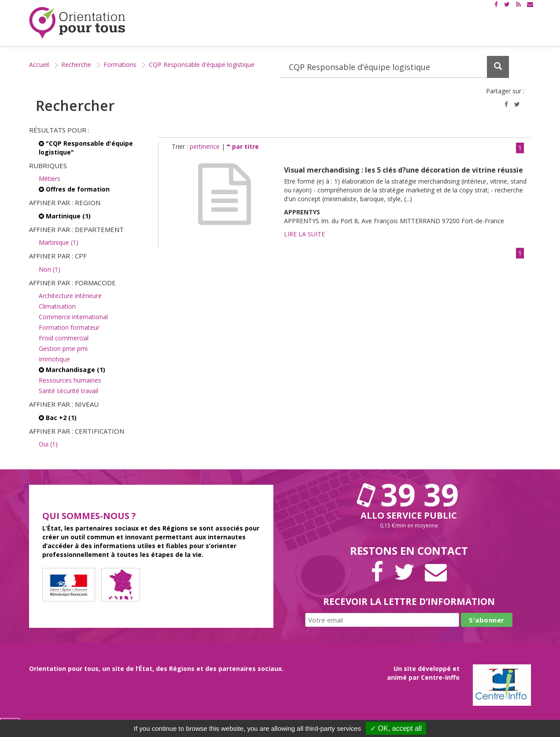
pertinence (206, 146)
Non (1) (50, 269)
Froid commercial (64, 338)
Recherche (76, 64)
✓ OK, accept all (396, 728)
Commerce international (73, 317)
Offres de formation (74, 189)
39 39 (409, 494)
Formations (120, 64)
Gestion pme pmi (63, 348)
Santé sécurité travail (68, 391)
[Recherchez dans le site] (395, 67)
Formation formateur (69, 327)
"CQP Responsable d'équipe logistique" (86, 148)
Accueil (39, 64)
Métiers (50, 179)
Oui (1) (48, 444)
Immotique (54, 359)
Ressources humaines (70, 380)
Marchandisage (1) (72, 370)
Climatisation (57, 306)
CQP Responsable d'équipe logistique (202, 64)
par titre (243, 146)
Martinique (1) (65, 216)
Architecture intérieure (70, 296)
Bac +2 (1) (58, 418)
